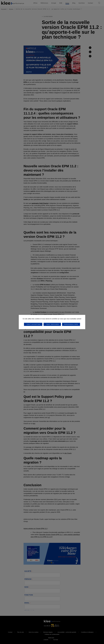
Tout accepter (33, 324)
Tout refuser (52, 324)
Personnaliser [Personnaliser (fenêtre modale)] (71, 324)
